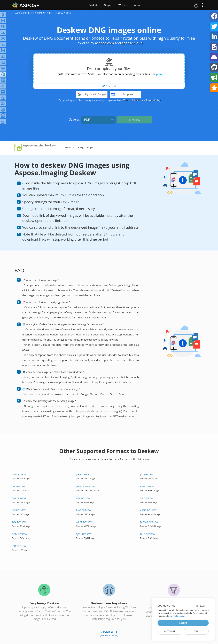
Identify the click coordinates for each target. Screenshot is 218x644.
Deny (196, 631)
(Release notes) (109, 635)
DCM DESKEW (20, 534)
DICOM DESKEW (149, 522)
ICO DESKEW (19, 546)
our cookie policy (177, 616)
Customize (170, 631)
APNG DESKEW (148, 510)
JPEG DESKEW (84, 474)
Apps (90, 147)
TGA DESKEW (19, 522)
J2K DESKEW (19, 486)
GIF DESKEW (19, 510)
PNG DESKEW (83, 510)
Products (93, 5)
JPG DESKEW (19, 474)
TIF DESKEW (147, 498)
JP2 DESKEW (147, 474)
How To (70, 147)
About (137, 5)
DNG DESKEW (148, 534)
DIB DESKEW (19, 498)
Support (108, 5)
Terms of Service (132, 100)
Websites (123, 5)
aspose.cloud (132, 43)
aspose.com (104, 43)
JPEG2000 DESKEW (86, 486)
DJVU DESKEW (84, 534)
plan (159, 74)
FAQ (81, 147)
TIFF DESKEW (83, 498)
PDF (98, 120)
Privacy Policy (153, 100)
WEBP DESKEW (84, 522)
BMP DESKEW (148, 486)
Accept (183, 623)
